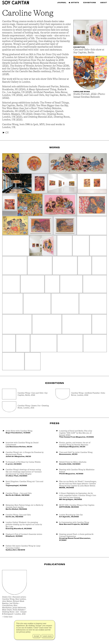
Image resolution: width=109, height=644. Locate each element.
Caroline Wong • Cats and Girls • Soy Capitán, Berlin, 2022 (33, 394)
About (104, 3)
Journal (62, 3)
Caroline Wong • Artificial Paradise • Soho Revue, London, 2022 (88, 394)
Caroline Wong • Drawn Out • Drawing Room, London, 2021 (33, 407)
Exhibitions (90, 3)
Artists (75, 3)
